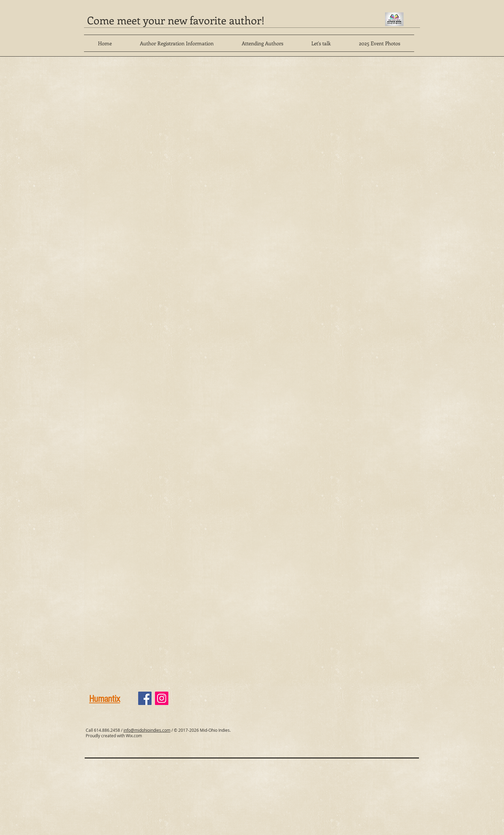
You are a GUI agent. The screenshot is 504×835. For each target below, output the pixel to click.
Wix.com (134, 736)
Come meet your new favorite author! (176, 20)
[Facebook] (145, 698)
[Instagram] (162, 698)
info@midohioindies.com (147, 730)
